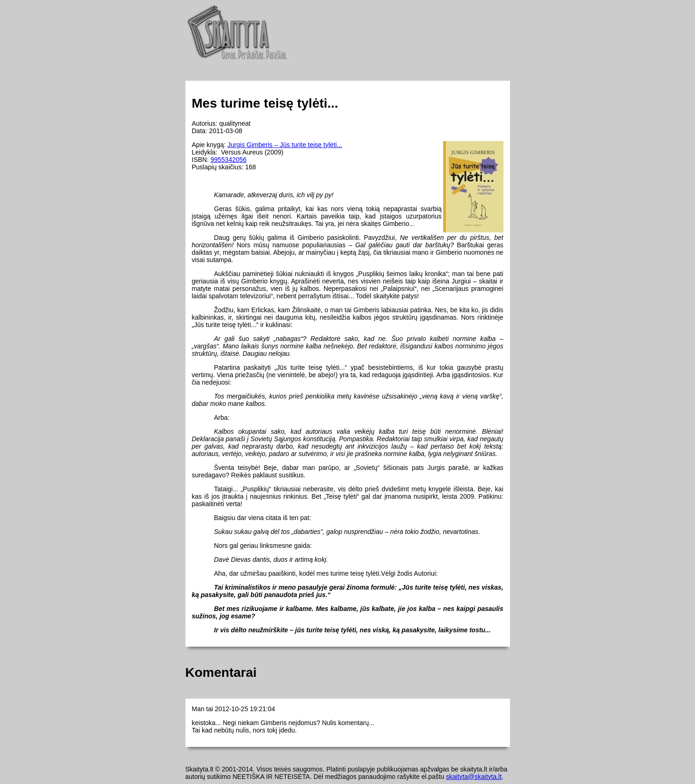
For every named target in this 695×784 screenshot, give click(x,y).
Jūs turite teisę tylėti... (311, 145)
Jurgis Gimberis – (254, 145)
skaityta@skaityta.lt (474, 777)
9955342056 (229, 160)
